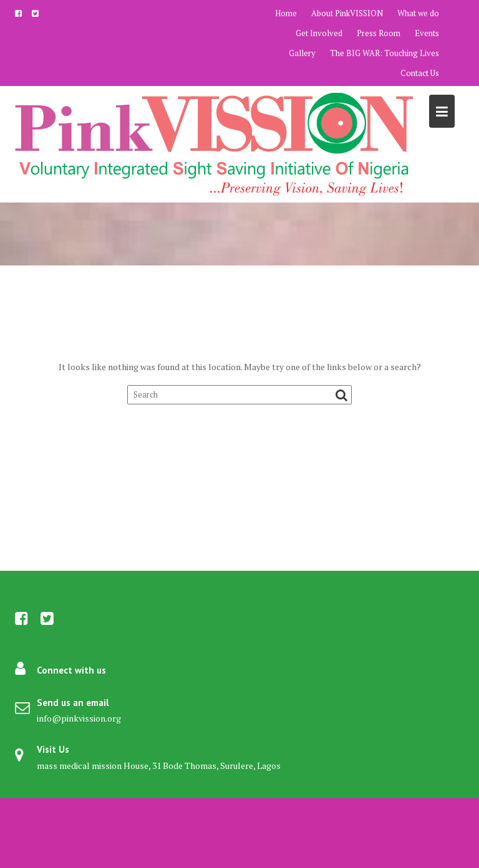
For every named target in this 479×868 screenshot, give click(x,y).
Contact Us (420, 73)
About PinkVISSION (347, 13)
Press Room (379, 33)
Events (427, 33)
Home (286, 13)
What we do (418, 13)
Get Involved (319, 33)
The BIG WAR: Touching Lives (385, 53)
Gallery (302, 53)
